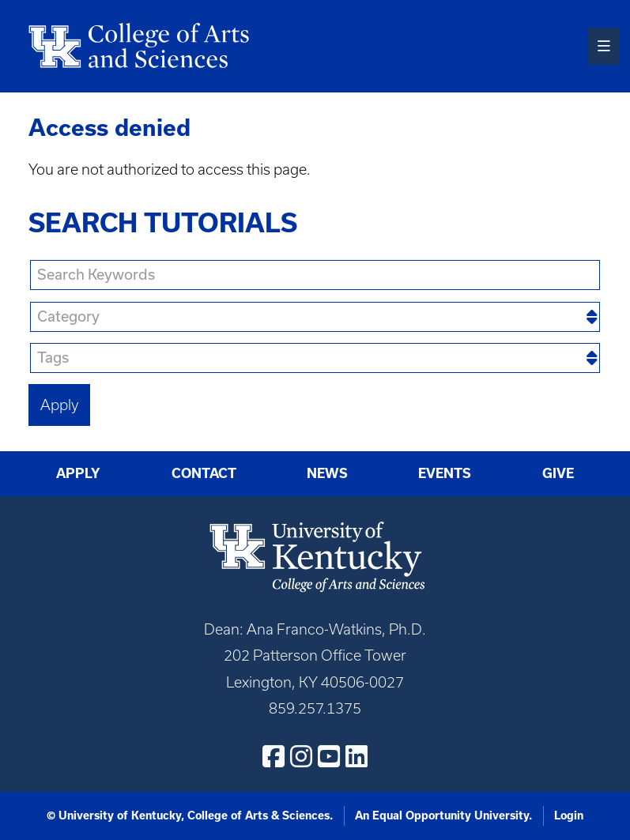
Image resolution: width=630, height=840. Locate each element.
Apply (78, 473)
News (327, 473)
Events (445, 473)
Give (558, 473)
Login (569, 816)
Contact (204, 473)
